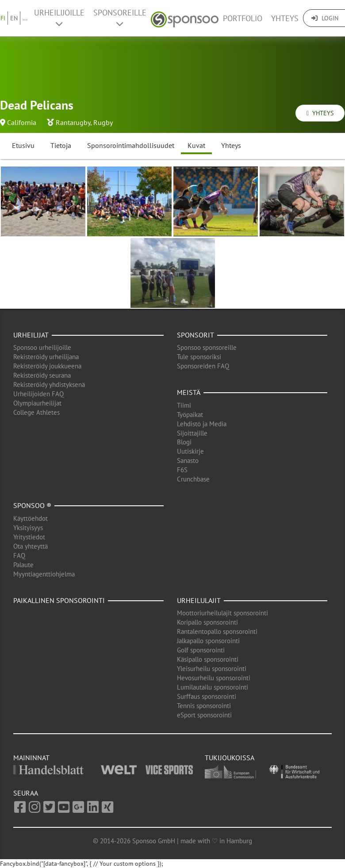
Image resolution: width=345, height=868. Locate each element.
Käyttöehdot (31, 518)
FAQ (19, 555)
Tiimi (184, 405)
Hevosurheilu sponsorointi (214, 678)
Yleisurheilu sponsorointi (212, 669)
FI (3, 18)
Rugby (103, 122)
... (25, 18)
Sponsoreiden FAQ (203, 366)
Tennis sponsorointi (204, 706)
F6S (182, 470)
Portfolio (243, 18)
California (22, 122)
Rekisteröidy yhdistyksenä (49, 385)
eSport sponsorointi (204, 715)
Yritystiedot (29, 537)
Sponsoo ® (32, 505)
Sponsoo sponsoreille (207, 347)
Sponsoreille (120, 18)
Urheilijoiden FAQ (38, 394)
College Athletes (36, 412)
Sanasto (188, 461)
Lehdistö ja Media (202, 424)
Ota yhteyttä (31, 546)
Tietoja (61, 145)
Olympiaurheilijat (37, 403)
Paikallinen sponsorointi (59, 600)
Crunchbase (193, 479)
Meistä (189, 392)
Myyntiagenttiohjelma (44, 574)
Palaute (23, 565)
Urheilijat (31, 335)
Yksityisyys (28, 528)
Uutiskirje (190, 451)
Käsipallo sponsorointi (208, 659)
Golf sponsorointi (201, 650)
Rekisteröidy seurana (42, 375)
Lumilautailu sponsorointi (213, 687)
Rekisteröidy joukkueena (47, 366)
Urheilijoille (59, 18)
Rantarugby (73, 122)
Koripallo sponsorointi (207, 622)
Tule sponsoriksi (199, 357)
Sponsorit (195, 335)
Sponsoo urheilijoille (42, 347)
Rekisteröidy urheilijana (46, 357)
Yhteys (285, 18)
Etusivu (23, 145)
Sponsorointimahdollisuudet (131, 145)
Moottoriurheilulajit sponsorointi (222, 613)
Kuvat (196, 145)
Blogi (184, 442)
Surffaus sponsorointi (207, 696)
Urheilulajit (199, 600)
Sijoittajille (192, 433)
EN (14, 18)
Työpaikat (190, 415)
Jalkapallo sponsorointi (208, 641)
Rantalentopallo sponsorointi (217, 631)
